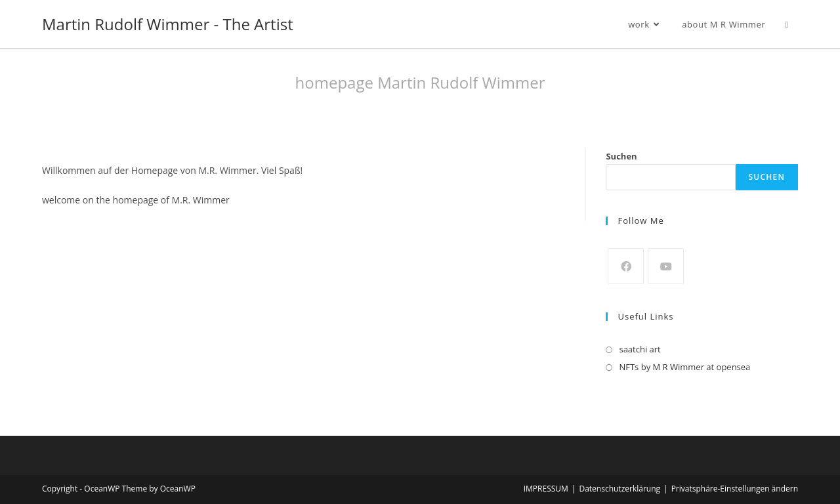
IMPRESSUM (546, 489)
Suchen (621, 156)
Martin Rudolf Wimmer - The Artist (168, 24)
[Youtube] (666, 266)
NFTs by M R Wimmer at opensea (684, 367)
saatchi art (640, 349)
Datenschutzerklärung (619, 489)
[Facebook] (626, 266)
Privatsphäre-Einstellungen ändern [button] (735, 489)
